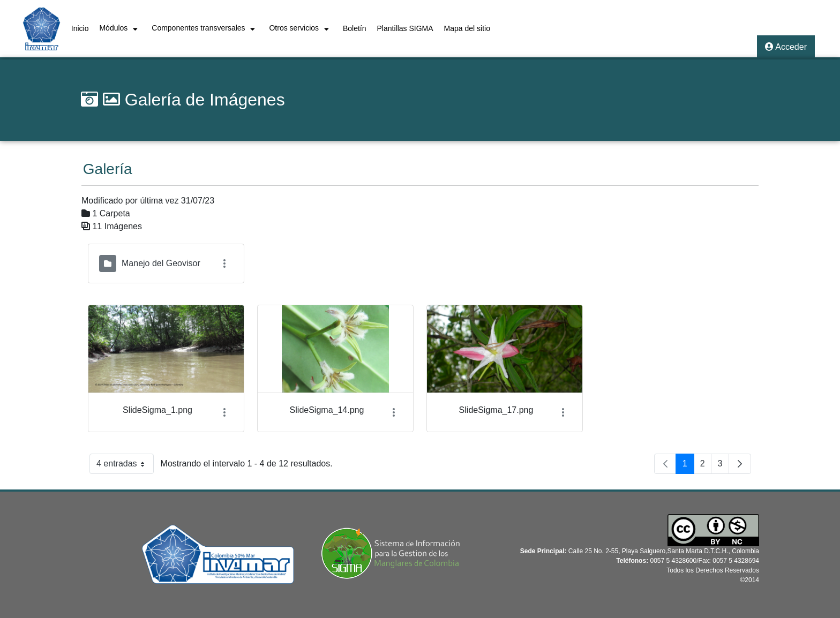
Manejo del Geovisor (161, 263)
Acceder (786, 47)
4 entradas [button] (125, 466)
